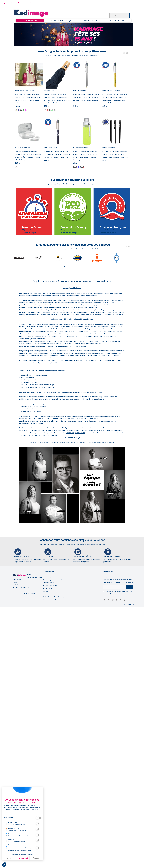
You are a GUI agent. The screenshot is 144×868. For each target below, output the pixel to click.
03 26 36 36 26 (20, 585)
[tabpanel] (24, 258)
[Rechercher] (122, 15)
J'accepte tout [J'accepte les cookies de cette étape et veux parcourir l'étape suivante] (23, 858)
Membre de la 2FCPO (50, 594)
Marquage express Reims (51, 600)
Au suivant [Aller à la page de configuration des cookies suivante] (36, 858)
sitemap (45, 591)
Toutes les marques (72, 267)
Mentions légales (48, 577)
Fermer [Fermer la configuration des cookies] (9, 858)
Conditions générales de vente (53, 580)
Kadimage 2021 (129, 604)
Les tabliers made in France (30, 411)
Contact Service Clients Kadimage (54, 597)
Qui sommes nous (49, 583)
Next (127, 53)
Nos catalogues (48, 588)
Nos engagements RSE (50, 585)
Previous (124, 53)
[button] (4, 865)
